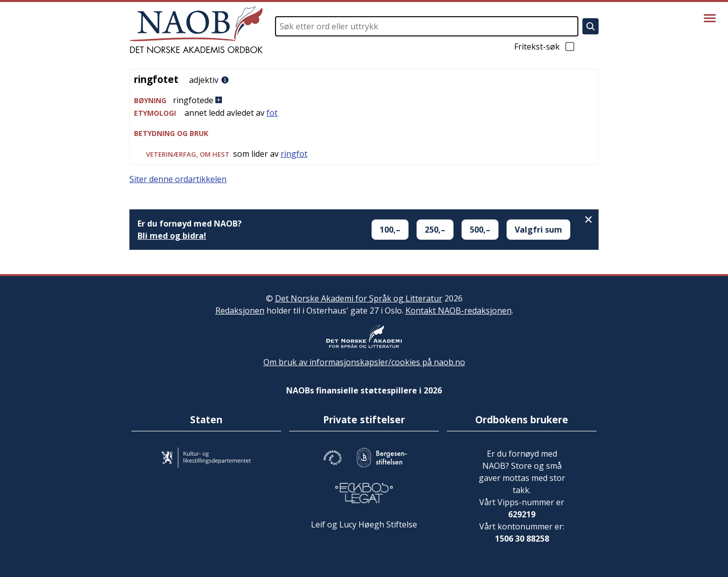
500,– (480, 230)
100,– (390, 230)
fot (272, 113)
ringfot (294, 154)
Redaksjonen (240, 310)
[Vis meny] (710, 18)
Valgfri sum (538, 230)
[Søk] (590, 26)
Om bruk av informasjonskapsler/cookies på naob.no (364, 362)
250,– (435, 230)
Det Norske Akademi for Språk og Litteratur (359, 298)
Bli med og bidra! (172, 236)
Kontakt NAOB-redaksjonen (459, 310)
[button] (364, 100)
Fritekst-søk (545, 47)
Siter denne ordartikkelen (178, 179)
